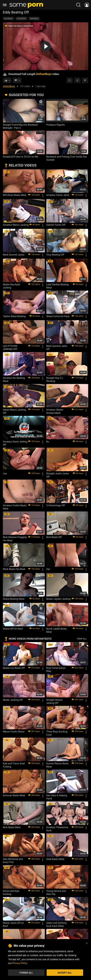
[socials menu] (87, 5)
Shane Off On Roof (13, 629)
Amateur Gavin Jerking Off (15, 443)
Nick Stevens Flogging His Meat (15, 539)
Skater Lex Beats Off (14, 668)
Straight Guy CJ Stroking (55, 379)
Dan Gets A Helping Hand (57, 797)
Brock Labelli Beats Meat (57, 630)
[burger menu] (5, 5)
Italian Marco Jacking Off (14, 411)
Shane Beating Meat (14, 599)
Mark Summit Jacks (14, 255)
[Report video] (85, 80)
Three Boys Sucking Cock (57, 733)
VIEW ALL (82, 639)
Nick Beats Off (54, 537)
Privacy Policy (20, 963)
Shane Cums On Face (58, 316)
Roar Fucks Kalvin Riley (56, 669)
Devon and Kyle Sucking (11, 892)
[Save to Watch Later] (70, 80)
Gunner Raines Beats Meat (58, 765)
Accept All (65, 973)
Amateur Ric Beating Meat (14, 379)
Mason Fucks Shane (14, 732)
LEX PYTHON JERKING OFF (10, 348)
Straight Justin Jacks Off (58, 475)
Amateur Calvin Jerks (58, 195)
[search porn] (78, 5)
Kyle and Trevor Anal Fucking (14, 765)
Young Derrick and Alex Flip (56, 892)
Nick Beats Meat (12, 827)
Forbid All (26, 973)
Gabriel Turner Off (56, 225)
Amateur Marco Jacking (16, 225)
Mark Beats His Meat (14, 569)
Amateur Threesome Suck (57, 829)
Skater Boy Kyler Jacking (11, 286)
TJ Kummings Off (56, 505)
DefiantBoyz (9, 86)
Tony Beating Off (55, 255)
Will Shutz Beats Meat (15, 195)
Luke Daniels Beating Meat (58, 286)
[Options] (43, 195)
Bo (48, 442)
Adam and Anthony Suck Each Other (57, 924)
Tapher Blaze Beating (14, 316)
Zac (48, 569)
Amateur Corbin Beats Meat (15, 507)
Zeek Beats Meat (55, 859)
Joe (5, 473)
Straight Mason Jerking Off (55, 701)
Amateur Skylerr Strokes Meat (55, 411)
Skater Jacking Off (13, 700)
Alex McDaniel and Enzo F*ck (13, 861)
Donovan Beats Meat (14, 795)
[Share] (77, 80)
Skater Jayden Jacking (58, 599)
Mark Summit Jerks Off (57, 348)
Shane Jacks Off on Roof (13, 924)
